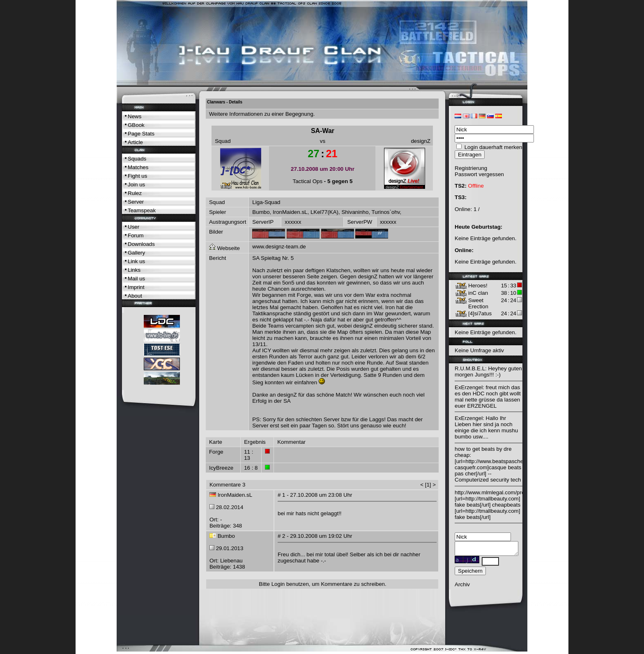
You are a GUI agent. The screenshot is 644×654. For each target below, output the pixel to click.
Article (135, 142)
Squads (137, 159)
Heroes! (478, 286)
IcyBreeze (221, 468)
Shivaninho (355, 212)
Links (134, 270)
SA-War (323, 131)
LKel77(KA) (324, 212)
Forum (136, 235)
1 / (477, 209)
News (135, 116)
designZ (420, 141)
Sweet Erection (478, 303)
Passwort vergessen (479, 174)
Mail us (136, 279)
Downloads (141, 244)
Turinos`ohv (386, 212)
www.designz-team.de (279, 247)
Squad (223, 141)
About (135, 296)
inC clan (478, 293)
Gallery (136, 253)
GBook (136, 125)
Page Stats (141, 134)
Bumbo (261, 212)
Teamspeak (142, 210)
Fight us (137, 176)
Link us (136, 261)
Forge (216, 452)
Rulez (135, 193)
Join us (136, 185)
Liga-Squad (266, 202)
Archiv (462, 587)
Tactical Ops (308, 181)
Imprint (136, 287)
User (133, 227)
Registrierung (471, 168)
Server (136, 202)
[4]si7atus (480, 313)
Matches (138, 167)
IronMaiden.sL (290, 212)
